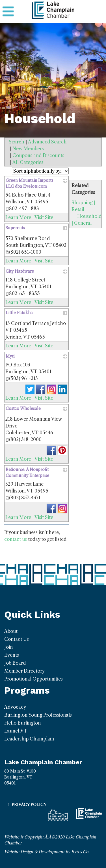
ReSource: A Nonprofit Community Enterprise (27, 472)
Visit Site (44, 217)
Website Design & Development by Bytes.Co (46, 852)
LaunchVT (16, 731)
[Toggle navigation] (8, 12)
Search (17, 142)
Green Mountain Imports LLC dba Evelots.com (29, 183)
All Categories (28, 162)
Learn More (18, 217)
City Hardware (20, 271)
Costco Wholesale (23, 408)
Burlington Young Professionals (38, 715)
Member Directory (24, 671)
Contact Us (17, 639)
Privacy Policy (29, 805)
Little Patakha (19, 313)
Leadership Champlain (29, 739)
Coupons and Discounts (38, 155)
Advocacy (15, 707)
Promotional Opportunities (33, 679)
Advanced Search (47, 142)
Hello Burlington (22, 723)
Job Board (15, 663)
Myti (10, 356)
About (11, 631)
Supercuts (15, 228)
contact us (16, 539)
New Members (28, 149)
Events (12, 655)
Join (8, 647)
